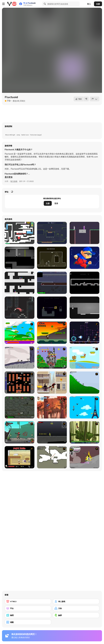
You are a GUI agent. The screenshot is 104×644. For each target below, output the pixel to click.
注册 (98, 4)
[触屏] (76, 615)
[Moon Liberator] (52, 283)
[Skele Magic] (52, 308)
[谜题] (28, 622)
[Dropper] (20, 283)
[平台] (28, 608)
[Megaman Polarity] (84, 333)
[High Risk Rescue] (52, 383)
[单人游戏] (76, 601)
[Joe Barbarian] (52, 333)
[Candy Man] (20, 333)
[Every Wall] (52, 258)
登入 (89, 4)
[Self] (20, 308)
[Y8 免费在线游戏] (12, 4)
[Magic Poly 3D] (84, 258)
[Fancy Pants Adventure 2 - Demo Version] (84, 383)
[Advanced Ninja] (52, 457)
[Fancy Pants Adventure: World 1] (20, 358)
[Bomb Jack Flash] (52, 358)
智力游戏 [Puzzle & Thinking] (14, 181)
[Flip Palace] (84, 308)
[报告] (95, 99)
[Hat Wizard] (84, 233)
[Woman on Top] (84, 407)
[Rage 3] (84, 457)
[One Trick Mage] (52, 233)
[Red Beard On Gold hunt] (84, 358)
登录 (56, 203)
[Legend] (84, 283)
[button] (9, 177)
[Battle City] (20, 383)
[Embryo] (20, 258)
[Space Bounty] (20, 407)
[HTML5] (28, 601)
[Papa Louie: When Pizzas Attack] (20, 457)
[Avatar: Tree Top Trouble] (52, 407)
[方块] (76, 608)
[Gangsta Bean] (20, 432)
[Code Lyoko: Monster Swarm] (84, 432)
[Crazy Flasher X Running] (52, 432)
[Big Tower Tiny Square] (20, 233)
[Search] (44, 4)
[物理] (28, 615)
